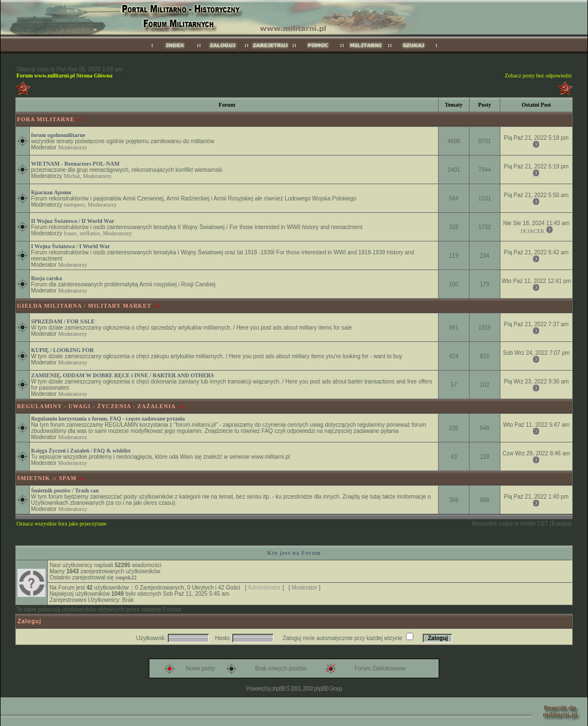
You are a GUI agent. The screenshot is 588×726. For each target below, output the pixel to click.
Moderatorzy (72, 147)
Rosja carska (46, 278)
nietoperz (74, 205)
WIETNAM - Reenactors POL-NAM (75, 164)
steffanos (90, 233)
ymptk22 (126, 577)
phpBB (278, 689)
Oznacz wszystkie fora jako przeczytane (61, 524)
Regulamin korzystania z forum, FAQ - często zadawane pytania (108, 419)
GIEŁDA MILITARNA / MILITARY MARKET (84, 306)
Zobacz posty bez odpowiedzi (538, 76)
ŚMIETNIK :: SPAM (47, 478)
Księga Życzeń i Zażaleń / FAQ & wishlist (81, 451)
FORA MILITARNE (45, 119)
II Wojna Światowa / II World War (72, 221)
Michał (71, 176)
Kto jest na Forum (294, 553)
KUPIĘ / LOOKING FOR (62, 350)
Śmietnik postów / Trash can (65, 490)
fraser (70, 233)
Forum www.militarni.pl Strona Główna (64, 76)
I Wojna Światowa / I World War (70, 246)
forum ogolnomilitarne (58, 135)
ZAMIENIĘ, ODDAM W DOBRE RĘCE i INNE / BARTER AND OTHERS (122, 375)
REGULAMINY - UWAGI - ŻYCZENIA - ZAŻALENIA (96, 406)
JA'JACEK (532, 231)
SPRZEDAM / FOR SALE (63, 321)
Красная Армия (51, 192)
